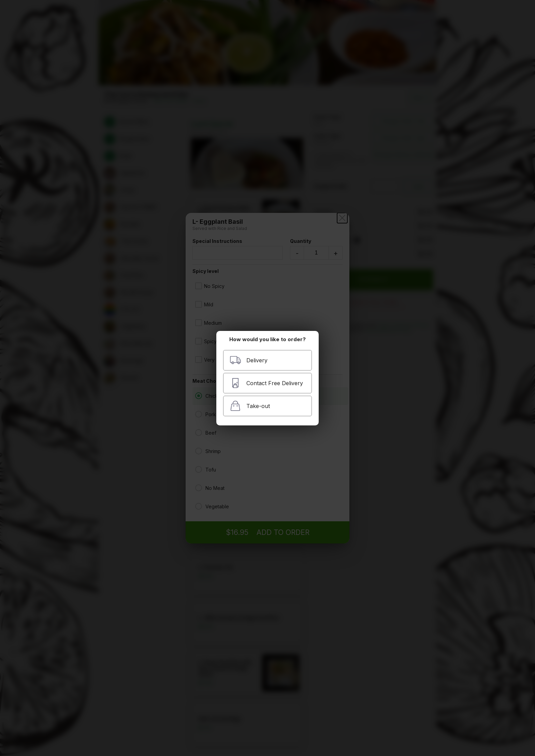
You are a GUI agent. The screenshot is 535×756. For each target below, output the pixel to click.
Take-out (250, 406)
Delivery (249, 360)
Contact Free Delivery (266, 383)
